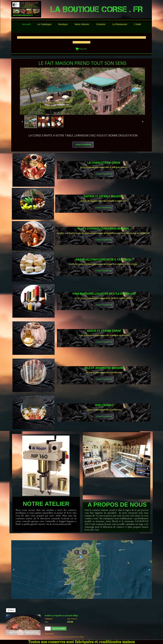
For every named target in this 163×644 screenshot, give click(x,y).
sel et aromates (81, 42)
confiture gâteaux (103, 37)
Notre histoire (82, 24)
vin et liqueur (121, 37)
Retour (11, 610)
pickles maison (62, 37)
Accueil (26, 24)
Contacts (101, 24)
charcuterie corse (44, 37)
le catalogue (44, 24)
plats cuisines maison (82, 37)
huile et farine (138, 37)
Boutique (63, 24)
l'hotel (137, 24)
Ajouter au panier (59, 629)
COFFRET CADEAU (26, 37)
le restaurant (120, 24)
